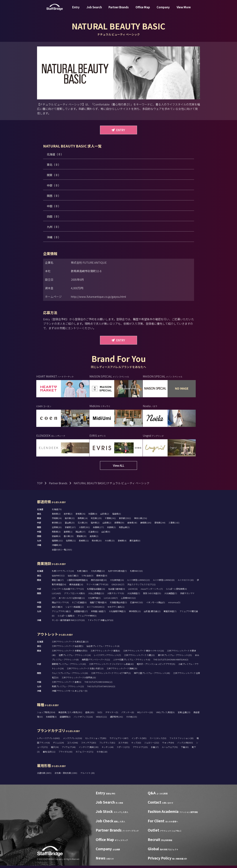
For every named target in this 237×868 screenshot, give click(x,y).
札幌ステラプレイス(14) (63, 573)
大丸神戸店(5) (94, 600)
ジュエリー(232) (152, 745)
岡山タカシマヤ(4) (60, 605)
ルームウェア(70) (170, 750)
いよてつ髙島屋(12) (75, 609)
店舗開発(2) (65, 719)
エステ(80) (123, 745)
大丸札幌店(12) (98, 573)
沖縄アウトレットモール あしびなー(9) (70, 693)
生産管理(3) (51, 719)
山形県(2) (105, 516)
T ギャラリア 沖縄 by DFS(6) (101, 623)
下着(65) (185, 750)
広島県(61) (93, 534)
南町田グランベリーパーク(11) (96, 662)
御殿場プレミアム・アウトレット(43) (69, 666)
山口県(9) (106, 534)
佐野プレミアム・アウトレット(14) (75, 657)
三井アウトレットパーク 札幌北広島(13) (70, 644)
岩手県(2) (68, 516)
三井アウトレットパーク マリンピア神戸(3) (111, 675)
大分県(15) (110, 543)
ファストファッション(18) (181, 741)
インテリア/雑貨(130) (89, 750)
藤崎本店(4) (102, 578)
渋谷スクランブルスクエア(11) (141, 587)
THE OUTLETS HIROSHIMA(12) (98, 684)
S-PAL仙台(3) (87, 578)
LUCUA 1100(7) (111, 600)
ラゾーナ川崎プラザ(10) (97, 587)
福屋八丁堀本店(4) (98, 605)
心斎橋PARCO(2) (128, 600)
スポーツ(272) (123, 750)
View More (184, 10)
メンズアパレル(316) (72, 741)
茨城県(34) (57, 521)
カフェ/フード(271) (84, 754)
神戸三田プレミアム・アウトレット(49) (152, 675)
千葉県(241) (110, 521)
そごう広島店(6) (79, 605)
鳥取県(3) (56, 534)
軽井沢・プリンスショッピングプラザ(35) (156, 666)
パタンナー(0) (128, 715)
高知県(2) (94, 539)
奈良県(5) (111, 530)
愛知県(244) (160, 525)
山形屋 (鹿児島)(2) (152, 614)
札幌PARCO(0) (136, 573)
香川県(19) (69, 539)
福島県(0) (117, 516)
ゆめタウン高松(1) (116, 609)
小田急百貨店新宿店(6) (77, 582)
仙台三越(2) (73, 578)
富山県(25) (70, 525)
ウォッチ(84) (168, 745)
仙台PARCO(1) (58, 578)
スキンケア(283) (89, 745)
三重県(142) (174, 525)
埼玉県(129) (96, 521)
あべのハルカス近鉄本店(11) (72, 600)
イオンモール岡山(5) (156, 605)
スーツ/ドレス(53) (158, 741)
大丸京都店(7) (134, 596)
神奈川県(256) (141, 521)
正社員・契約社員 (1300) (66, 775)
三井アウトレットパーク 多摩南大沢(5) (70, 653)
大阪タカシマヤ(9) (116, 596)
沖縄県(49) (57, 548)
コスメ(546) (72, 745)
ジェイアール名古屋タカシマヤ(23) (68, 591)
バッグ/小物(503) (185, 745)
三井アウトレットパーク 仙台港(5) (68, 649)
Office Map (143, 10)
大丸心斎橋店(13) (96, 596)
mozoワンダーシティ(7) (152, 591)
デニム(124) (58, 745)
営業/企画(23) (184, 715)
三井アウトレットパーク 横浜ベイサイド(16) (143, 653)
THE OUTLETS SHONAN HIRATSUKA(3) (171, 662)
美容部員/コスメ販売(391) (70, 715)
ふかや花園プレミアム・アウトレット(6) (132, 662)
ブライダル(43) (65, 754)
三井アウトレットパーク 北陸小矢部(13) (85, 671)
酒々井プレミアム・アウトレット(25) (175, 657)
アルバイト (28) (87, 775)
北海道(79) (57, 512)
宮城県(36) (80, 516)
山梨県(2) (107, 525)
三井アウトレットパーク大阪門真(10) (79, 680)
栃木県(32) (70, 521)
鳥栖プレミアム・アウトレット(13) (68, 689)
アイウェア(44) (69, 750)
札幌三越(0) (82, 573)
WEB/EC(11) (101, 719)
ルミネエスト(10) (186, 582)
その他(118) (102, 754)
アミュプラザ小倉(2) (61, 614)
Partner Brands (119, 10)
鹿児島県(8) (135, 543)
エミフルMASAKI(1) (96, 609)
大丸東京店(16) (117, 582)
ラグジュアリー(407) (119, 741)
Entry (76, 10)
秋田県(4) (93, 516)
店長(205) (90, 715)
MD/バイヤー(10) (145, 715)
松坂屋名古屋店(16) (96, 591)
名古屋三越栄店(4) (117, 591)
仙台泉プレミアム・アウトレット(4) (103, 649)
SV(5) (100, 715)
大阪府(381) (84, 530)
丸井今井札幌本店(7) (117, 573)
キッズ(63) (136, 745)
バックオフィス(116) (83, 719)
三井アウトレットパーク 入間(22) (139, 657)
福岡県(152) (57, 543)
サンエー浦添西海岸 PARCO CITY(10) (68, 623)
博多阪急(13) (135, 614)
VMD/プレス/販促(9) (165, 715)
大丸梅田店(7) (171, 596)
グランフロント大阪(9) (75, 596)
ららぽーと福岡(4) (66, 618)
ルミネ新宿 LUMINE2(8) (164, 582)
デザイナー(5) (112, 715)
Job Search (94, 10)
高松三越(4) (57, 609)
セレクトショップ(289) (96, 741)
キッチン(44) (108, 750)
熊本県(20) (97, 543)
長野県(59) (119, 525)
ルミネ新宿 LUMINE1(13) (138, 582)
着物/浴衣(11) (49, 754)
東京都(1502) (125, 521)
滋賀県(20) (57, 530)
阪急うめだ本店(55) (152, 596)
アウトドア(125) (140, 750)
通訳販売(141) (116, 719)
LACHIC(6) (133, 591)
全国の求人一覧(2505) (62, 552)
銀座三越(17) (58, 582)
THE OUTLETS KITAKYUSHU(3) (101, 689)
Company (163, 10)
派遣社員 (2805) (44, 775)
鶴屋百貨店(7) (170, 614)
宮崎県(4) (122, 543)
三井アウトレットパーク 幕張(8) (105, 653)
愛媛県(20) (82, 539)
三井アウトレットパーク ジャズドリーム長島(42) (111, 666)
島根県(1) (68, 534)
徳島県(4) (56, 539)
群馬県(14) (83, 521)
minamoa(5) (174, 605)
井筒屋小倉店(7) (98, 614)
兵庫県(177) (98, 530)
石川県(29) (83, 525)
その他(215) (132, 719)
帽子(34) (55, 750)
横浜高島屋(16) (76, 587)
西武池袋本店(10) (99, 582)
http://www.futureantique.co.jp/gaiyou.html (99, 297)
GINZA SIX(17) (118, 587)
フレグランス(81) (107, 745)
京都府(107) (70, 530)
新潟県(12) (57, 525)
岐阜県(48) (132, 525)
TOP (40, 486)
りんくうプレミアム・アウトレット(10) (70, 675)
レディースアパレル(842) (48, 741)
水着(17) (155, 750)
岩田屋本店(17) (81, 614)
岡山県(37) (80, 534)
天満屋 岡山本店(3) (118, 605)
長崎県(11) (84, 543)
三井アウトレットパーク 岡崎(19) (122, 671)
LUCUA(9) (56, 596)
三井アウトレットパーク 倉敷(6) (67, 684)
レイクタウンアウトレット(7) (107, 657)
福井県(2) (95, 525)
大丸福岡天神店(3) (117, 614)
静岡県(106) (146, 525)
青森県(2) (56, 516)
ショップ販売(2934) (46, 715)
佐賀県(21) (71, 543)
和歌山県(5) (124, 530)
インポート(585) (139, 741)
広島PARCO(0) (137, 605)
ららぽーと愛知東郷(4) (176, 591)
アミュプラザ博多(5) (87, 618)
